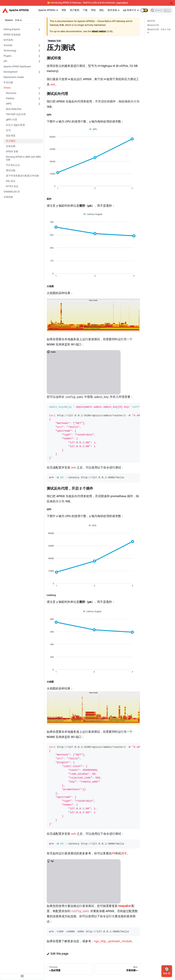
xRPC (9, 104)
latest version (99, 32)
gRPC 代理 (11, 120)
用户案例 (74, 10)
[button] (144, 10)
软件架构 (8, 40)
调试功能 (11, 171)
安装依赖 (11, 146)
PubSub (10, 99)
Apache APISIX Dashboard (17, 67)
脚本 (124, 853)
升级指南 (8, 197)
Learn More (122, 3)
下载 (85, 10)
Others (7, 88)
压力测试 (11, 141)
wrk (53, 85)
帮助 (93, 10)
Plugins (7, 56)
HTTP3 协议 (12, 187)
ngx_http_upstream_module (113, 941)
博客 (64, 10)
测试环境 (151, 21)
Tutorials (8, 45)
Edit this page (58, 954)
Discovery (11, 93)
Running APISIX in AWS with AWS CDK (23, 158)
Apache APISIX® (47, 10)
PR (114, 853)
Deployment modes (14, 77)
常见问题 (8, 83)
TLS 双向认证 (13, 165)
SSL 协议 (11, 181)
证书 (8, 130)
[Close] (171, 3)
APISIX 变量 (12, 152)
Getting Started (12, 29)
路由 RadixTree (14, 109)
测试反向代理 (153, 25)
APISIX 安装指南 (12, 35)
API (5, 61)
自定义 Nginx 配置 (15, 125)
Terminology (10, 51)
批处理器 (11, 136)
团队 (102, 10)
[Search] (161, 10)
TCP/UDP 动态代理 (16, 114)
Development (11, 72)
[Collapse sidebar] (22, 976)
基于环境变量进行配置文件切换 (22, 176)
